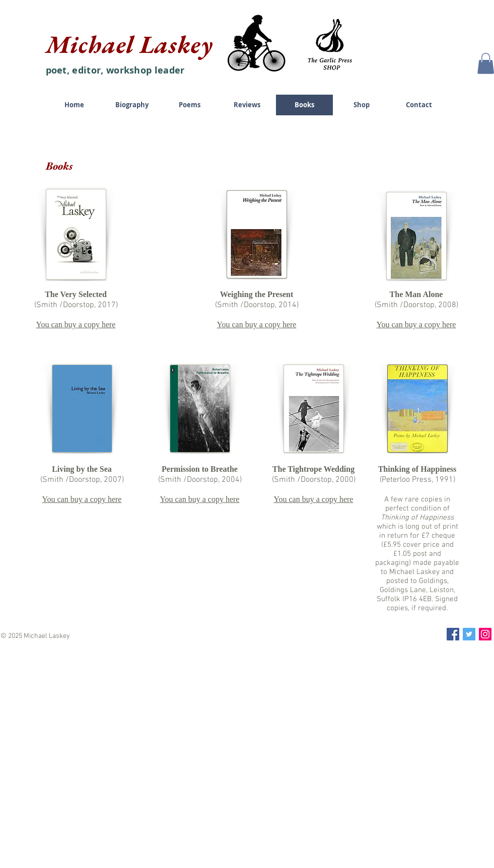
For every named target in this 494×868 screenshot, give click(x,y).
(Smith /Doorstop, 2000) (314, 480)
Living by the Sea (82, 469)
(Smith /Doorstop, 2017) (76, 305)
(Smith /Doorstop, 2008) (416, 305)
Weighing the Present (257, 294)
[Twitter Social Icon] (469, 634)
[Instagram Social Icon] (485, 634)
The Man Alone (416, 294)
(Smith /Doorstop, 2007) (82, 480)
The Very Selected (76, 294)
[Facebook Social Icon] (453, 634)
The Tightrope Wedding (313, 469)
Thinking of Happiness (417, 469)
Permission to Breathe (200, 469)
